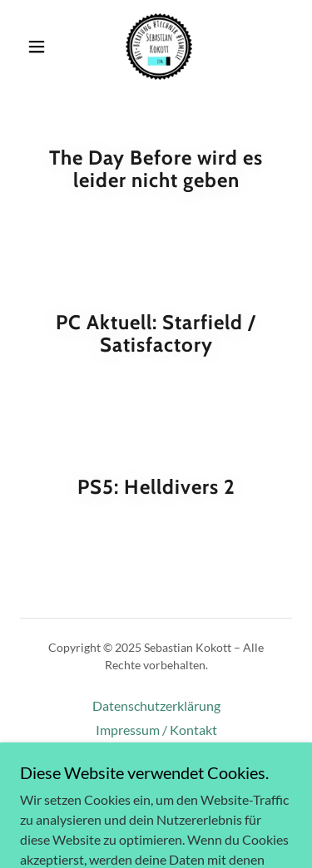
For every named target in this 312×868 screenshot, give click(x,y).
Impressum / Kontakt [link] (156, 730)
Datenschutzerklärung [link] (156, 705)
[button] (37, 47)
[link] (159, 47)
